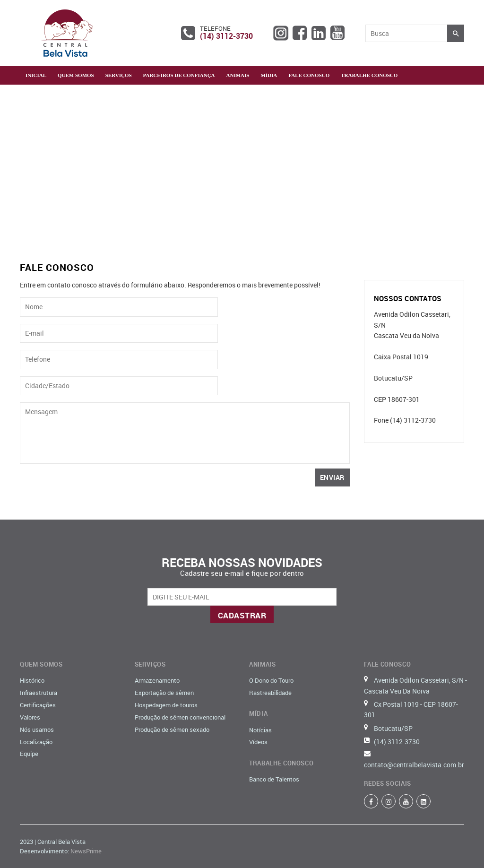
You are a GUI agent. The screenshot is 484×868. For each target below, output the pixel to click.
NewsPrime (86, 851)
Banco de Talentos (274, 779)
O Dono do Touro (271, 680)
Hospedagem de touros (166, 705)
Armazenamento (157, 680)
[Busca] (406, 33)
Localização (36, 742)
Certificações (38, 705)
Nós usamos (37, 729)
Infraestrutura (39, 693)
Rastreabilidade (270, 693)
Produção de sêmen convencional (180, 717)
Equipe (29, 754)
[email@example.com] (242, 597)
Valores (30, 717)
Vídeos (258, 742)
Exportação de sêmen (164, 693)
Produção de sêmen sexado (172, 729)
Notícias (260, 730)
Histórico (32, 680)
